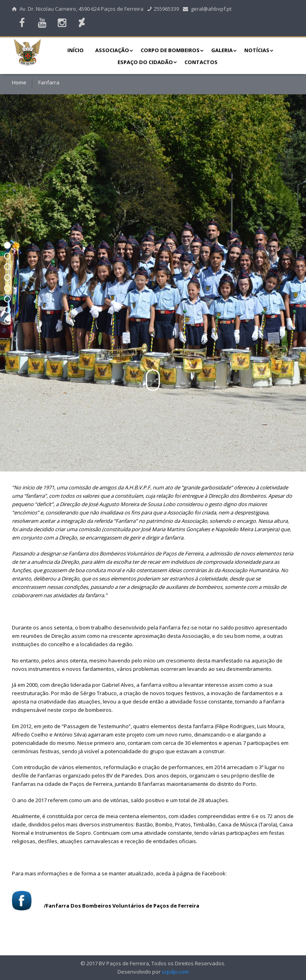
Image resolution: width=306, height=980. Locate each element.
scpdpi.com (175, 972)
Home (19, 82)
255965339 (163, 9)
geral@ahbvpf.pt (207, 9)
